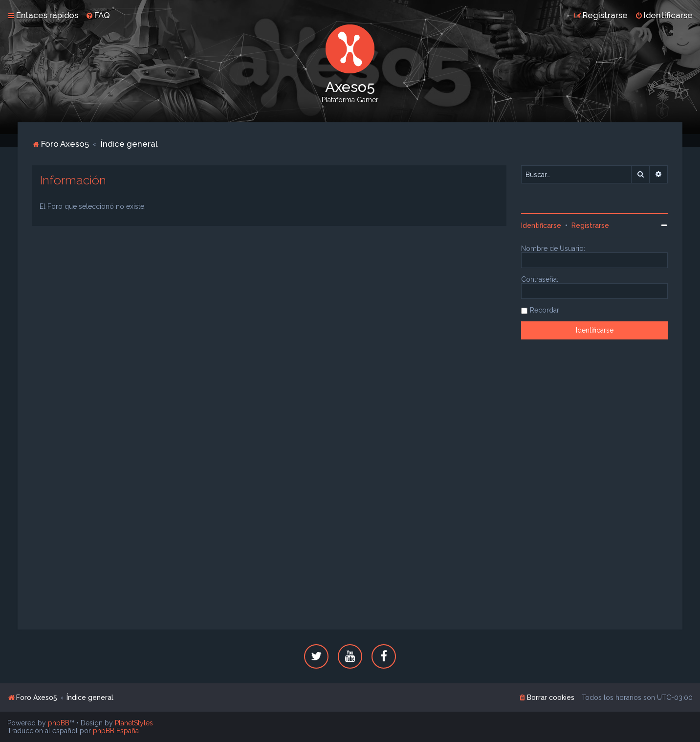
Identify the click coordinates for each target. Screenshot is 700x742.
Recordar (545, 310)
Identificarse (541, 225)
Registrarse (590, 225)
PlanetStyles (134, 723)
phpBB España (116, 731)
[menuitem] (98, 15)
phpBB (59, 723)
